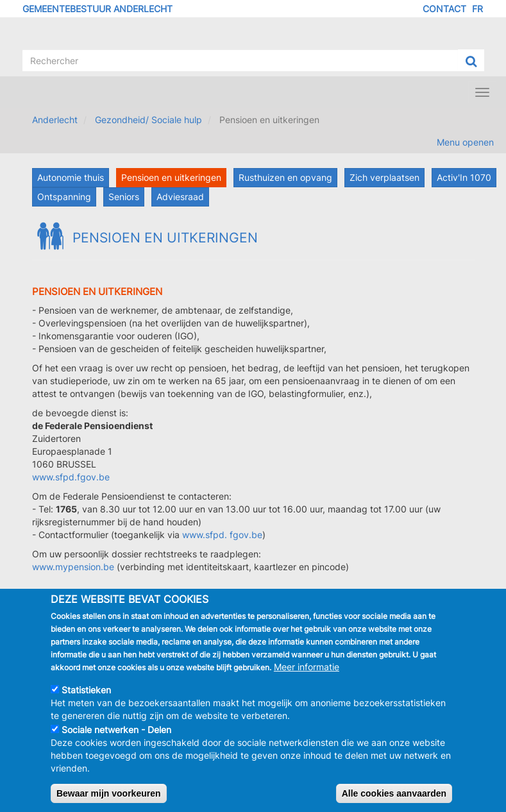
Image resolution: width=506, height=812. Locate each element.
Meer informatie (307, 679)
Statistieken (86, 702)
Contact (444, 9)
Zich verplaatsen (384, 177)
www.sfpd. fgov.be (222, 535)
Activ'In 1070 (464, 177)
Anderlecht (55, 120)
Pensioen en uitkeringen (171, 177)
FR (477, 9)
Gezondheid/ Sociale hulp (148, 120)
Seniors (124, 197)
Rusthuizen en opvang (285, 177)
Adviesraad (180, 197)
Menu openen (465, 142)
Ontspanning (64, 197)
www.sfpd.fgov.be (71, 477)
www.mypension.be (73, 567)
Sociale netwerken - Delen (116, 742)
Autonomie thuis (71, 177)
